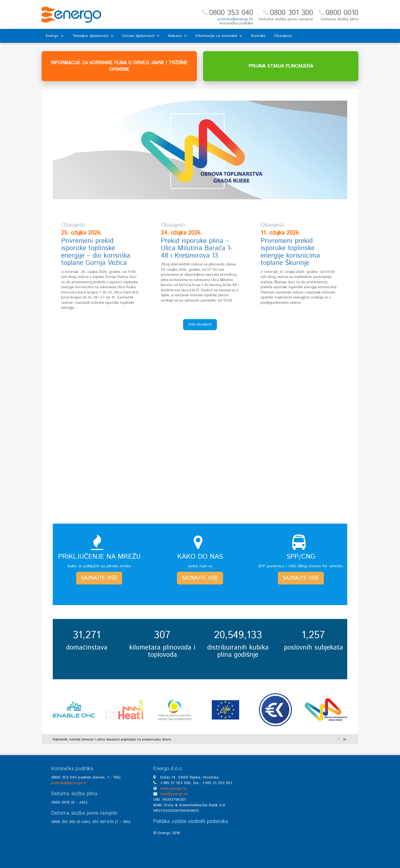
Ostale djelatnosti (141, 36)
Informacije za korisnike (219, 36)
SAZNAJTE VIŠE (99, 578)
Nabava (178, 36)
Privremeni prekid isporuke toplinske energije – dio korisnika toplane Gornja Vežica (96, 252)
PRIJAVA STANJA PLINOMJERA (281, 66)
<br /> (302, 808)
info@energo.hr (174, 794)
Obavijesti (283, 36)
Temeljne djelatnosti (93, 36)
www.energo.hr (173, 789)
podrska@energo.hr (235, 19)
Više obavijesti (200, 324)
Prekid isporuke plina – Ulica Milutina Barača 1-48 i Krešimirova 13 (197, 248)
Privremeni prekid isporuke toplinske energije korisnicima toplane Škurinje (290, 252)
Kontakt (258, 36)
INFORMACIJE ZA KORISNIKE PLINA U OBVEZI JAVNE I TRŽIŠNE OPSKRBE (119, 66)
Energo (55, 36)
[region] (200, 150)
